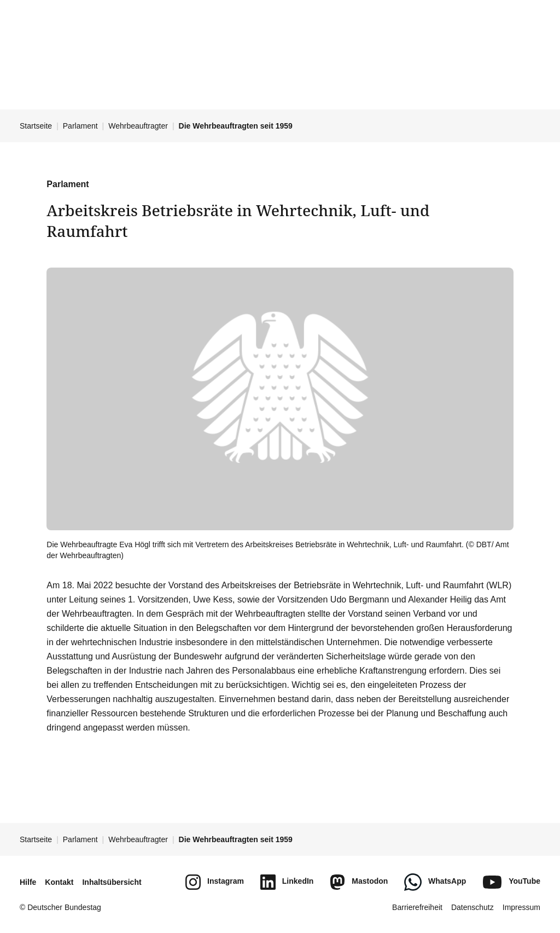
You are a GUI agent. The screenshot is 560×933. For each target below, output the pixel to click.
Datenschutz (472, 907)
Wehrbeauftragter (138, 126)
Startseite (36, 126)
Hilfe (28, 882)
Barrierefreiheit (417, 907)
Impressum (521, 907)
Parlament (80, 126)
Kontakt (59, 882)
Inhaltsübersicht (112, 882)
